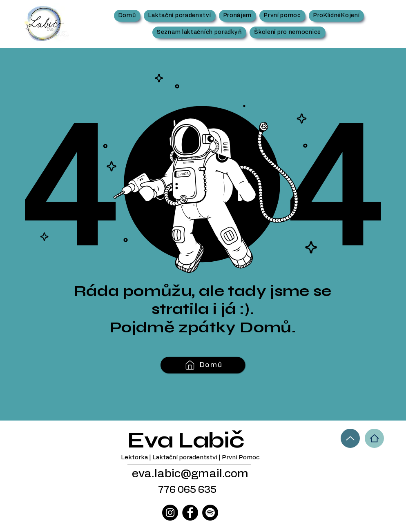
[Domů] (203, 365)
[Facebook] (190, 513)
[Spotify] (210, 513)
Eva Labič (186, 440)
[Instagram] (170, 513)
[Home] (374, 438)
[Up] (350, 438)
